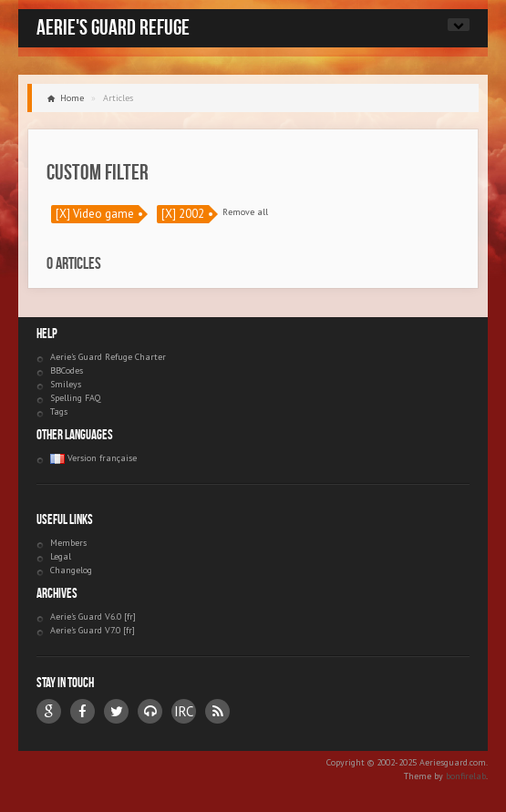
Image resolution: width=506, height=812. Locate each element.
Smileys (66, 384)
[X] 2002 (183, 214)
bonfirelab (466, 776)
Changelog (71, 570)
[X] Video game (95, 214)
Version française (93, 458)
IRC (184, 711)
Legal (61, 556)
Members (68, 543)
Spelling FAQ (75, 398)
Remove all (245, 212)
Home (72, 98)
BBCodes (67, 370)
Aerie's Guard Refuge (113, 27)
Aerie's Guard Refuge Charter (108, 357)
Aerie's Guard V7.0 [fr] (93, 630)
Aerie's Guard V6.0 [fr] (93, 617)
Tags (59, 411)
